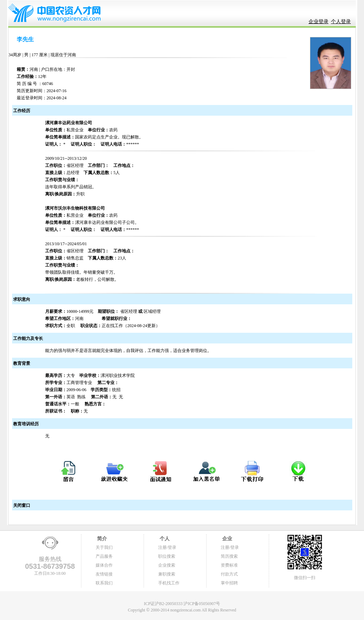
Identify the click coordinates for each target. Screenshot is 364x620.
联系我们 (104, 583)
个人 (164, 539)
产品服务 (104, 556)
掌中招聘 (229, 583)
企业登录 (318, 22)
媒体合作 (104, 565)
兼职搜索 (167, 574)
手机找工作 (169, 583)
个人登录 (341, 22)
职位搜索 (167, 556)
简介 (101, 539)
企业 (226, 539)
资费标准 (229, 565)
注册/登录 (167, 547)
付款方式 (229, 574)
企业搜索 (167, 565)
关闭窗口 (21, 505)
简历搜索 (229, 556)
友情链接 (104, 574)
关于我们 (104, 547)
